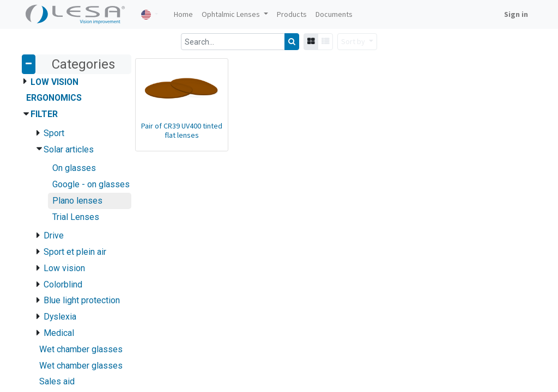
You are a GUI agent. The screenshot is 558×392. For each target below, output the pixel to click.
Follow (401, 260)
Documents (46, 260)
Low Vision (54, 82)
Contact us (44, 272)
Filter (44, 114)
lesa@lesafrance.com (428, 249)
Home (36, 237)
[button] (357, 42)
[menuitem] (183, 14)
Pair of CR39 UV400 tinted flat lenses (182, 130)
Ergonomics (54, 98)
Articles (39, 249)
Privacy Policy (49, 283)
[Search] (292, 42)
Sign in (516, 14)
